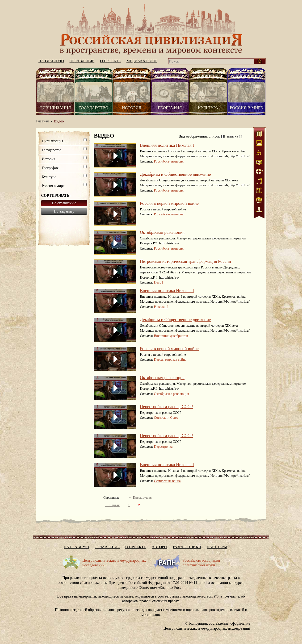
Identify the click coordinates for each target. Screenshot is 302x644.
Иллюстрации (259, 144)
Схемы (259, 153)
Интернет (259, 201)
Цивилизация (55, 108)
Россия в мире (246, 108)
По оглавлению (64, 203)
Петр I (159, 282)
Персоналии (259, 210)
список (214, 136)
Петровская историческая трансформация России (185, 261)
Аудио (259, 182)
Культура (208, 108)
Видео (259, 172)
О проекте (110, 61)
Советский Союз (166, 418)
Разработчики (187, 547)
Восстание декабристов (171, 336)
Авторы (159, 547)
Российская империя (169, 161)
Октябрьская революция (162, 232)
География (170, 108)
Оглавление (82, 61)
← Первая (112, 505)
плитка (233, 136)
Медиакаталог (142, 61)
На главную (151, 29)
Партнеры (217, 547)
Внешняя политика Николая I (167, 145)
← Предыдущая (140, 498)
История (132, 108)
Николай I (161, 307)
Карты (259, 134)
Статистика (259, 163)
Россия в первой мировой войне (169, 203)
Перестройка (163, 447)
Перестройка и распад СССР (166, 407)
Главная (42, 121)
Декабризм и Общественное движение (175, 174)
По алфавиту (64, 211)
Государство (93, 108)
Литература (259, 191)
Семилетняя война (167, 481)
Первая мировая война (170, 360)
